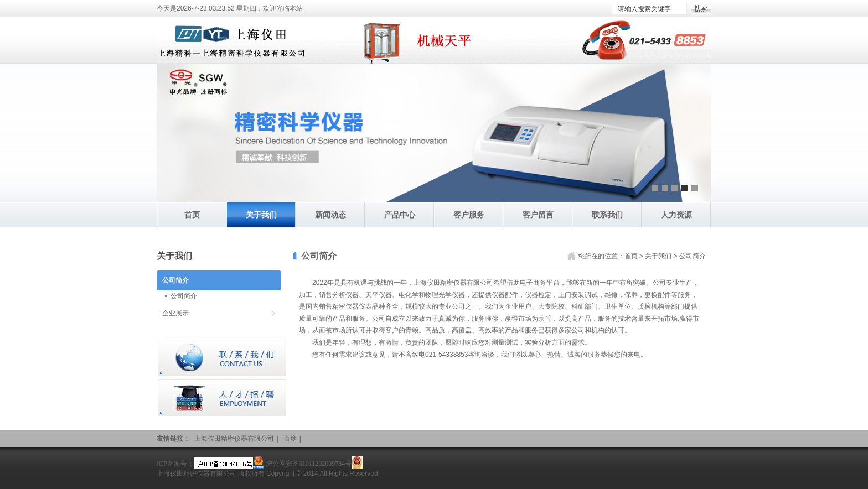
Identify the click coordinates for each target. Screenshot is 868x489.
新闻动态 (330, 215)
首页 (192, 215)
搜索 (701, 9)
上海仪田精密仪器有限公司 (234, 439)
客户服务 (469, 215)
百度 (290, 439)
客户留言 (538, 215)
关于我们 (261, 215)
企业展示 (175, 313)
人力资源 (676, 215)
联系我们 (607, 215)
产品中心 (400, 215)
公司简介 (693, 256)
